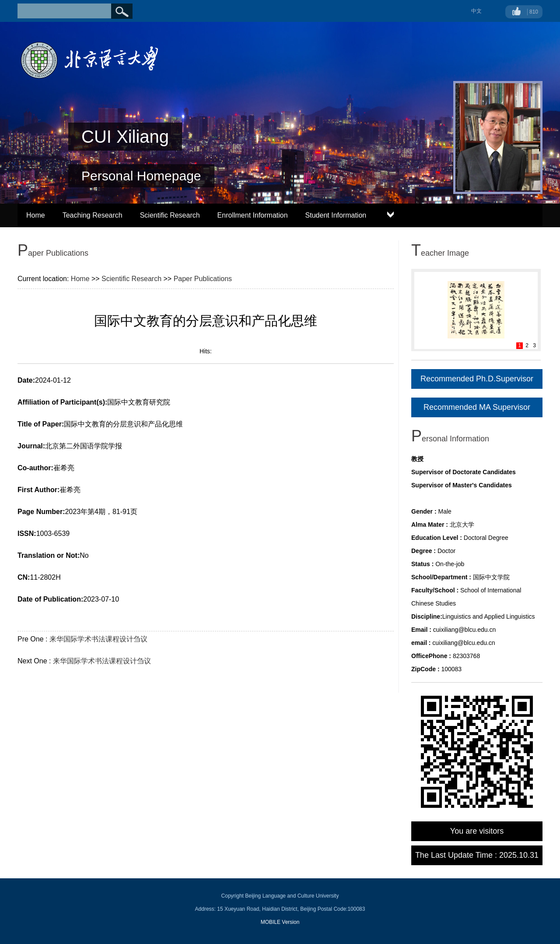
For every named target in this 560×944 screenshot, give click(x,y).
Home (36, 215)
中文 (476, 11)
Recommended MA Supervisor (477, 407)
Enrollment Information (253, 215)
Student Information (336, 215)
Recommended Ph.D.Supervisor (477, 379)
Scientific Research (170, 215)
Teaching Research (93, 215)
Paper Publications (203, 279)
